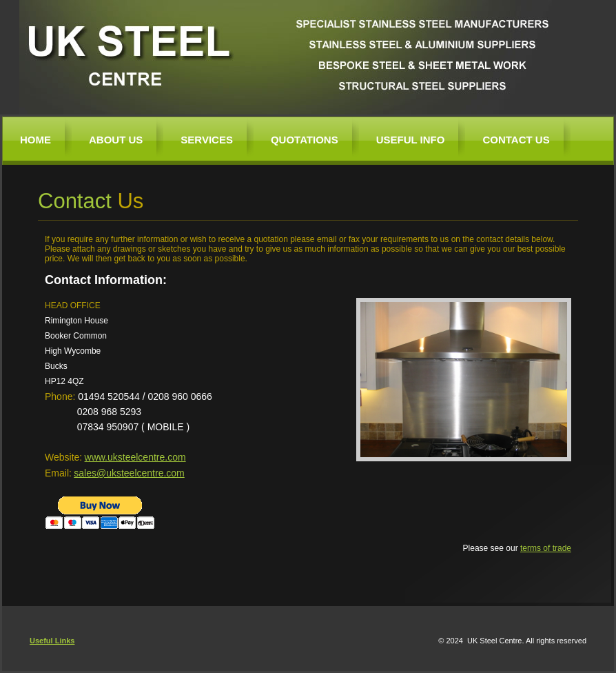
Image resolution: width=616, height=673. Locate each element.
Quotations (305, 140)
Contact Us (516, 140)
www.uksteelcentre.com (135, 457)
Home (35, 140)
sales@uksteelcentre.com (129, 473)
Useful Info (411, 140)
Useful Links (52, 641)
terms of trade (546, 548)
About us (116, 140)
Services (207, 140)
